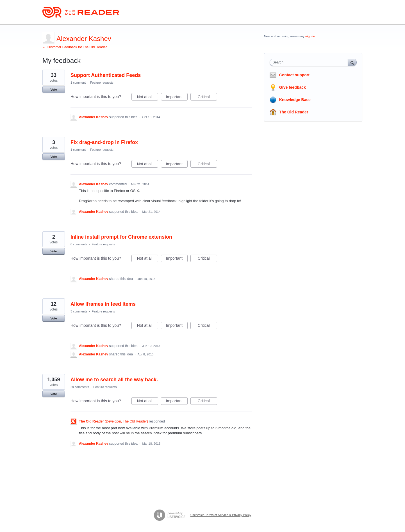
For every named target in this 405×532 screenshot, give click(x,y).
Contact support (294, 75)
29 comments (80, 387)
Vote (54, 90)
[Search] (352, 62)
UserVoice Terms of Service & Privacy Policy (221, 515)
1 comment (78, 83)
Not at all (148, 98)
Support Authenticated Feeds (106, 75)
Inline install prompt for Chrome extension (121, 237)
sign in (310, 36)
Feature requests (102, 83)
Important (177, 98)
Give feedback (293, 87)
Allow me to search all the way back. (114, 380)
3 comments (79, 311)
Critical (207, 98)
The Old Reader (294, 112)
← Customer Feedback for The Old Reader (75, 47)
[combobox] (310, 62)
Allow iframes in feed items (103, 304)
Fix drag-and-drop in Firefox (104, 142)
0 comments (79, 244)
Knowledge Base (295, 100)
